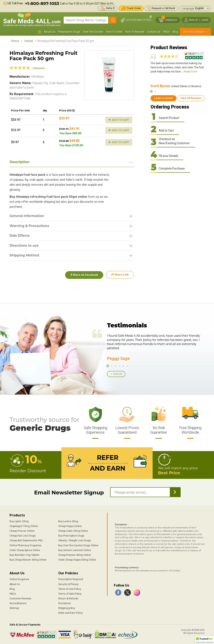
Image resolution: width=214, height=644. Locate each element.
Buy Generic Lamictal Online (75, 550)
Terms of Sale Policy (70, 594)
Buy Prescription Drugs (71, 536)
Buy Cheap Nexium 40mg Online (28, 560)
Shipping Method (25, 256)
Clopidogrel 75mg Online (24, 526)
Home (15, 41)
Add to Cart (119, 120)
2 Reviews (39, 68)
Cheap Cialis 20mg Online (73, 531)
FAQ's (166, 32)
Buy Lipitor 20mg (19, 521)
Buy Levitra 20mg (68, 521)
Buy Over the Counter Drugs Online (78, 545)
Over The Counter (93, 32)
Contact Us (154, 32)
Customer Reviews (20, 599)
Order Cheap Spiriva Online (25, 550)
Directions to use (24, 246)
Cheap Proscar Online (22, 531)
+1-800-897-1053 (42, 4)
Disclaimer (64, 603)
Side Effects (20, 236)
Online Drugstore (19, 579)
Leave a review (164, 98)
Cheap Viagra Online (70, 526)
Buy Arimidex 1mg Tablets (24, 555)
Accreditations (18, 603)
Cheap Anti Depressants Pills (26, 540)
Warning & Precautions (30, 226)
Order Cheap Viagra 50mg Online (77, 560)
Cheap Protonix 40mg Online (75, 555)
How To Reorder (135, 32)
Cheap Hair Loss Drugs (23, 536)
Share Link (120, 275)
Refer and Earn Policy (71, 613)
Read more (190, 71)
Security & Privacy (68, 584)
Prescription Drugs (69, 32)
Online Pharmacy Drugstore (25, 545)
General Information (27, 216)
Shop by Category (194, 32)
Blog (175, 32)
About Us (50, 32)
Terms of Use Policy (70, 589)
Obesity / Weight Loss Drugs (75, 540)
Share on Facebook (84, 275)
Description (20, 162)
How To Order (114, 32)
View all (117, 374)
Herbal (29, 41)
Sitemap (14, 608)
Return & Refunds (68, 599)
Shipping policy (67, 608)
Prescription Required (71, 579)
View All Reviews (191, 98)
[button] (204, 640)
